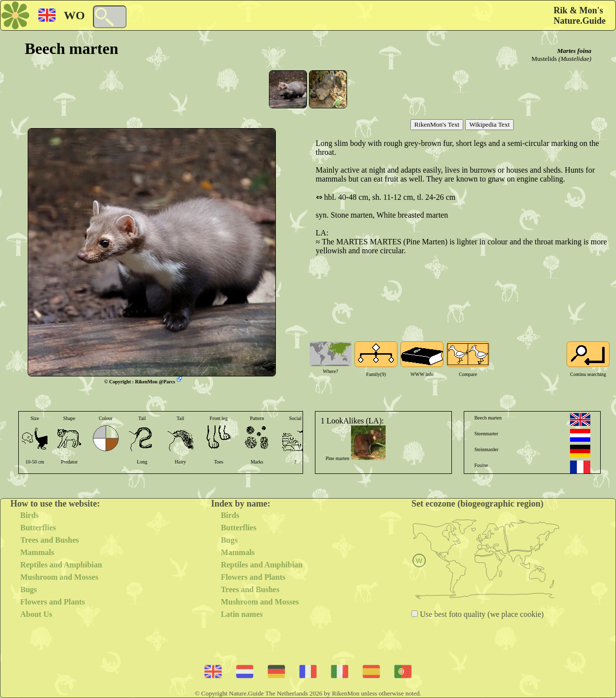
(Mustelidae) (575, 59)
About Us (36, 614)
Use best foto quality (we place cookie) (481, 614)
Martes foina (574, 51)
